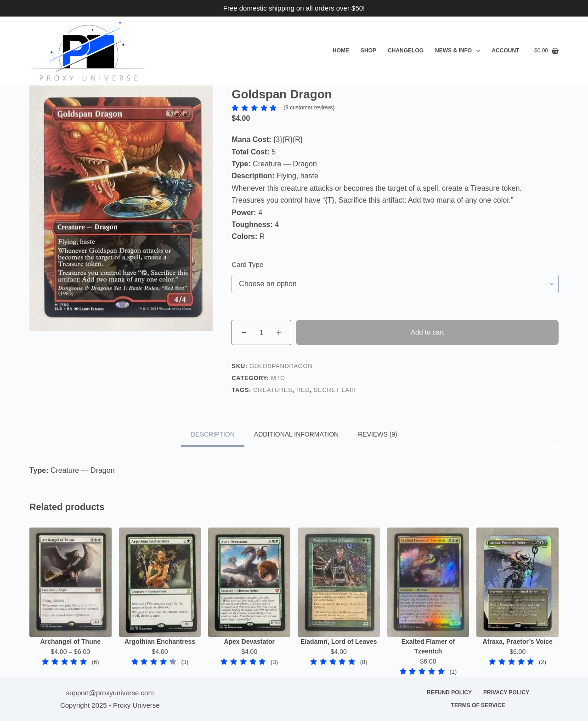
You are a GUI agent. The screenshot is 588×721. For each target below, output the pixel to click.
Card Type (247, 264)
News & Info (459, 51)
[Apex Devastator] (249, 582)
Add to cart (427, 332)
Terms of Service (478, 705)
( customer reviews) (309, 108)
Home (341, 51)
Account (505, 51)
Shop (368, 51)
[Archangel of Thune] (71, 582)
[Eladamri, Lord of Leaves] (339, 582)
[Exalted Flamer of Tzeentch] (428, 582)
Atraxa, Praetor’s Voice (518, 642)
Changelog (406, 51)
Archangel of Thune (71, 642)
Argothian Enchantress (160, 642)
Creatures (273, 390)
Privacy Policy (506, 693)
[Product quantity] (261, 332)
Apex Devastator (249, 642)
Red (303, 390)
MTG (278, 378)
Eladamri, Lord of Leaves (339, 642)
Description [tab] (213, 434)
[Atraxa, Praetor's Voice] (517, 582)
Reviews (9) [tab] (378, 434)
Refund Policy (449, 693)
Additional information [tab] (296, 434)
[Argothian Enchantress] (160, 582)
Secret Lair (335, 390)
